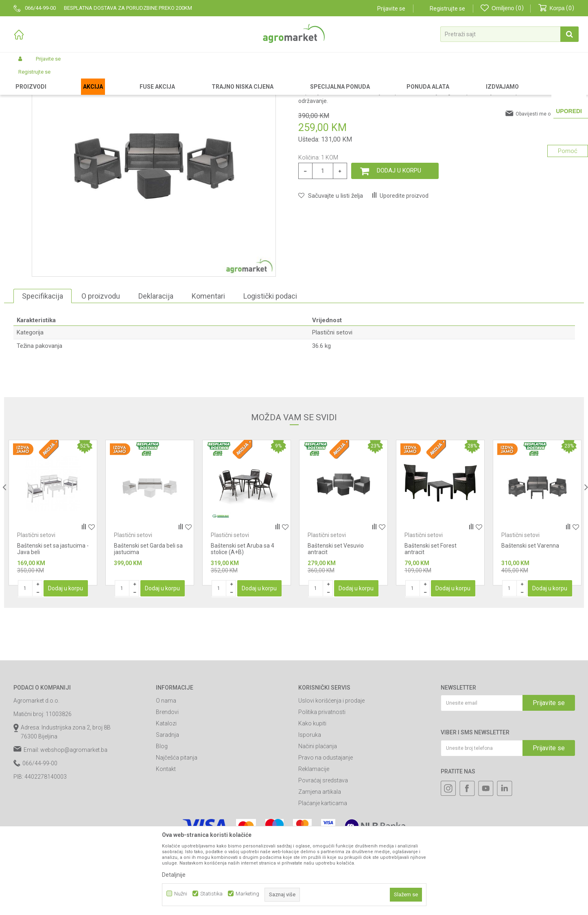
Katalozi (166, 792)
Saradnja (167, 804)
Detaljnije (174, 875)
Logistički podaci (270, 365)
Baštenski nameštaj (118, 78)
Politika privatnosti (322, 781)
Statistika (211, 894)
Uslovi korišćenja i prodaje (331, 769)
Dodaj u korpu (399, 239)
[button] (509, 34)
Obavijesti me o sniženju (543, 183)
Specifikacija (43, 365)
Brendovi (167, 781)
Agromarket (27, 78)
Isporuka (310, 804)
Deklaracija (156, 365)
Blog (162, 815)
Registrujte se (447, 9)
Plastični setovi (211, 78)
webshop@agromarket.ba (74, 819)
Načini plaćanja (318, 815)
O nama (166, 769)
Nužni (181, 894)
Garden (81, 78)
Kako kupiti (312, 792)
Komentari (208, 365)
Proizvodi (56, 78)
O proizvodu (101, 365)
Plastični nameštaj (167, 78)
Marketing (247, 894)
